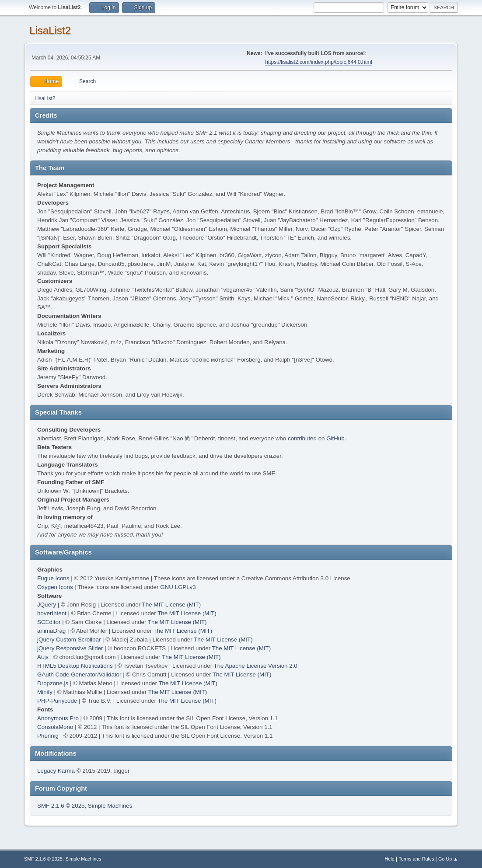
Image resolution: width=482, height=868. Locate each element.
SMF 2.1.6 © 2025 (61, 806)
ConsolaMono (55, 727)
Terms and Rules (416, 859)
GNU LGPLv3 (178, 587)
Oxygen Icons (55, 587)
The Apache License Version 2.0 (256, 666)
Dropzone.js (53, 683)
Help (389, 859)
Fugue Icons (53, 578)
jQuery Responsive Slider (70, 648)
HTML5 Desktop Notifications (75, 666)
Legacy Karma (56, 771)
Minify (45, 692)
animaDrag (51, 631)
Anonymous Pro (58, 718)
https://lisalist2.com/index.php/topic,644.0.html (318, 62)
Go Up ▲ (448, 859)
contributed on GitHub (316, 438)
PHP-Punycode (57, 701)
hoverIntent (52, 613)
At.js (43, 657)
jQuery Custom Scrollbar (69, 640)
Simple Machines (110, 806)
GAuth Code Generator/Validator (79, 675)
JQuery (47, 605)
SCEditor (49, 622)
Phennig (48, 736)
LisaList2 (50, 30)
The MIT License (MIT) (172, 605)
